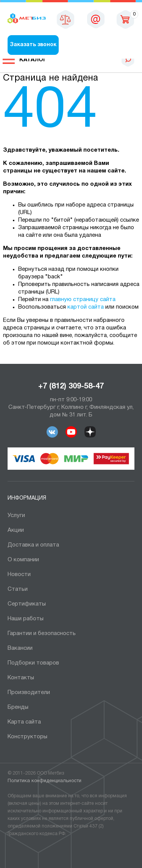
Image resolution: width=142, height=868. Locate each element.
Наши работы (26, 619)
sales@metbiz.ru (96, 19)
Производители (29, 693)
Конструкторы (27, 737)
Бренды (18, 707)
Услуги (16, 516)
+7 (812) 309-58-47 (71, 387)
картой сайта (86, 307)
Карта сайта (24, 722)
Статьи (18, 589)
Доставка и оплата (33, 545)
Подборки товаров (33, 663)
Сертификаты (27, 604)
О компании (23, 560)
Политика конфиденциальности (44, 781)
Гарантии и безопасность (42, 634)
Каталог (33, 60)
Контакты (21, 678)
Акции (16, 530)
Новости (19, 575)
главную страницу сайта (83, 300)
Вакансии (20, 648)
